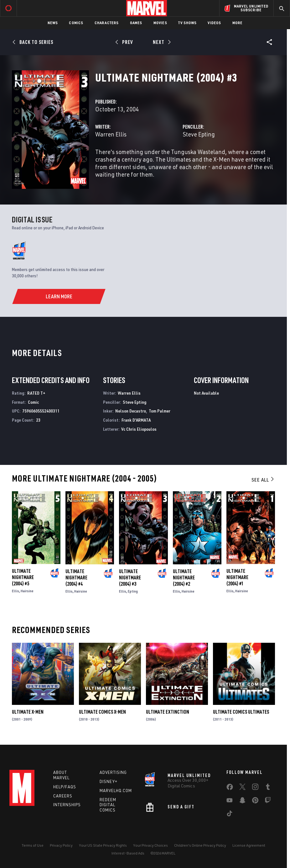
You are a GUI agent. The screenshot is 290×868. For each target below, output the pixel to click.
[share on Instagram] (255, 788)
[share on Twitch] (268, 801)
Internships (67, 805)
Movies (160, 23)
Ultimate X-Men (28, 712)
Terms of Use (33, 845)
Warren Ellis (111, 134)
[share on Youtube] (230, 801)
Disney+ (109, 781)
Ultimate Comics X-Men (102, 712)
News (53, 23)
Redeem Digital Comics (108, 805)
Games (136, 23)
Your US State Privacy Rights (103, 845)
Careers (63, 796)
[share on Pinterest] (255, 801)
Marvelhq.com (116, 791)
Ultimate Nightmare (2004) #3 (130, 578)
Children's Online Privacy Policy (200, 845)
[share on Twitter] (242, 788)
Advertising (113, 772)
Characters (107, 23)
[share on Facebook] (230, 788)
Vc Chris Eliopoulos (139, 429)
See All (263, 480)
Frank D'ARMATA (136, 420)
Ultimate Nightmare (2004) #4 (76, 578)
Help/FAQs (65, 787)
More (238, 23)
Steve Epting (199, 134)
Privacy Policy (61, 845)
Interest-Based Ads (128, 853)
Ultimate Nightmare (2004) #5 (23, 577)
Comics (76, 23)
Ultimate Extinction (168, 712)
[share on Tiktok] (230, 815)
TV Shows (187, 23)
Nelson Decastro (131, 411)
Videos (214, 23)
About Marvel (61, 775)
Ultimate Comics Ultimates (241, 712)
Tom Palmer (160, 411)
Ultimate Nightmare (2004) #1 (237, 577)
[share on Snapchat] (242, 801)
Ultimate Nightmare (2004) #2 (184, 578)
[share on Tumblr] (268, 788)
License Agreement (249, 845)
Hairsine (27, 591)
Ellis (16, 591)
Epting (133, 591)
